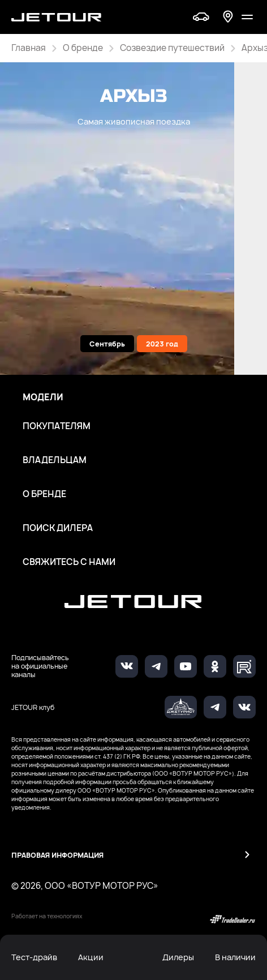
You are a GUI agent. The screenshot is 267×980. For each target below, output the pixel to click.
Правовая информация (57, 855)
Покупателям (57, 426)
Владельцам (55, 460)
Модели (43, 397)
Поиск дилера (58, 528)
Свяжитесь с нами (69, 562)
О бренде (44, 494)
